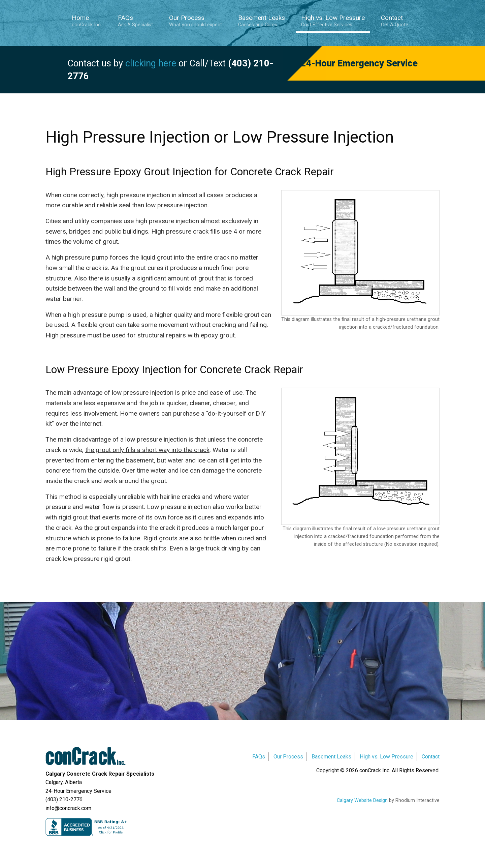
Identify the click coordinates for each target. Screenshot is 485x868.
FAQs (135, 21)
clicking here (151, 63)
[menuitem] (89, 22)
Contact (395, 21)
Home (87, 21)
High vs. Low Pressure (333, 21)
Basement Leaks (262, 21)
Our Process (196, 21)
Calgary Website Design (362, 800)
